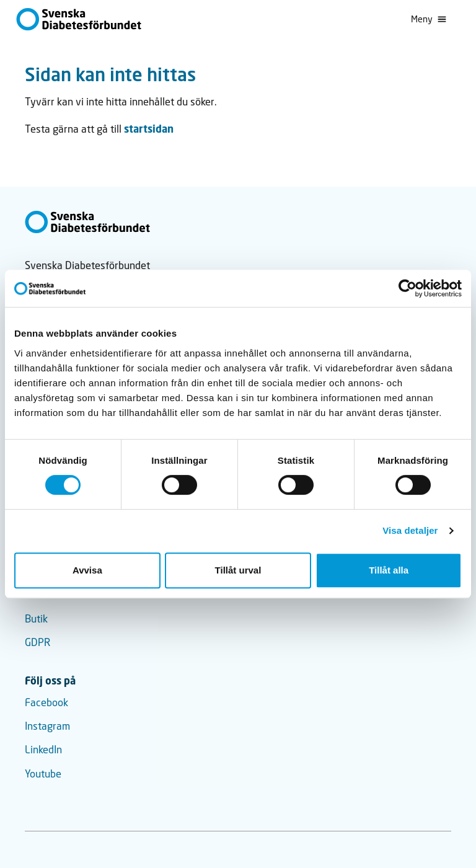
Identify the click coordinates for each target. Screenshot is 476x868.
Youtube (43, 774)
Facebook (46, 702)
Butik (36, 619)
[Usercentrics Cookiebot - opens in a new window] (408, 288)
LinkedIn (43, 750)
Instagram (47, 726)
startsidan (149, 129)
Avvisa (87, 570)
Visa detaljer (410, 530)
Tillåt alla (389, 570)
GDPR (37, 642)
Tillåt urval (238, 570)
